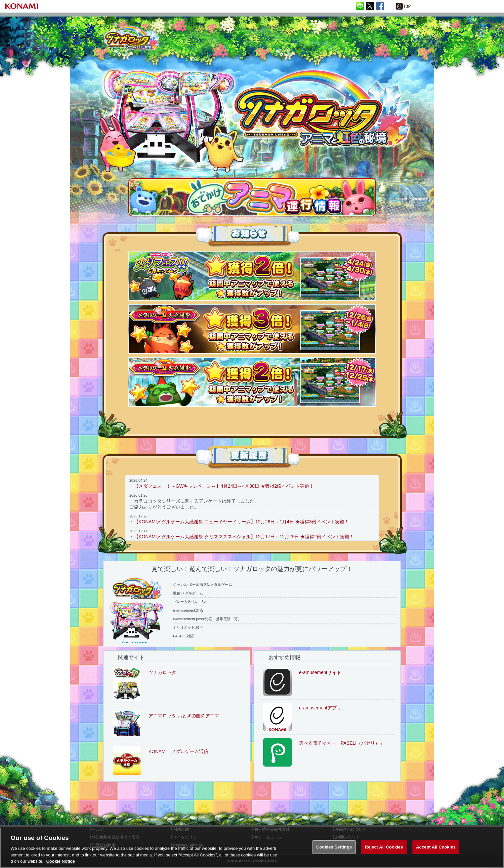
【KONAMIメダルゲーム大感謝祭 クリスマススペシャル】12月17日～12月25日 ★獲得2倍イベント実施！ (244, 537)
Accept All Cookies (436, 847)
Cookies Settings (334, 847)
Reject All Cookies (384, 847)
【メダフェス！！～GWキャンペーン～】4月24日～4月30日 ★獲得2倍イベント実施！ (224, 486)
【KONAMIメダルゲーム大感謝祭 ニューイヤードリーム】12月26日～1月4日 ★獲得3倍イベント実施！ (241, 522)
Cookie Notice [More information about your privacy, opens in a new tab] (61, 861)
